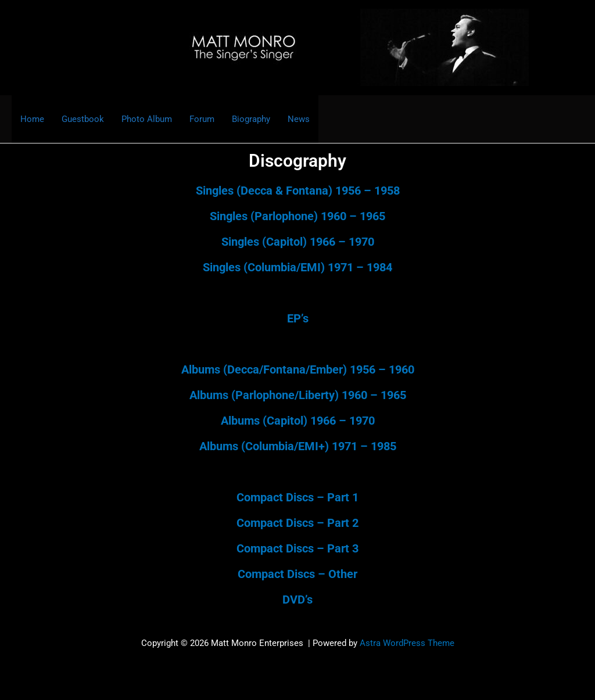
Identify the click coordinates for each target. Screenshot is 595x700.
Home (32, 119)
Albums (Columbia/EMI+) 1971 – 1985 (298, 446)
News (299, 119)
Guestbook (83, 119)
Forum (202, 119)
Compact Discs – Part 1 (297, 497)
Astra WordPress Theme (407, 643)
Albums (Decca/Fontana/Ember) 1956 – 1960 (298, 369)
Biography (251, 119)
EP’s (298, 318)
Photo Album (147, 119)
